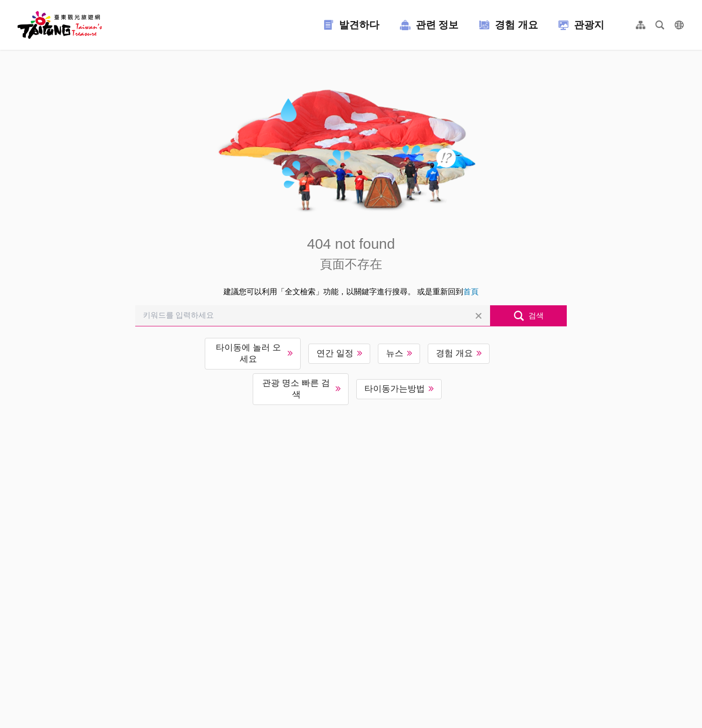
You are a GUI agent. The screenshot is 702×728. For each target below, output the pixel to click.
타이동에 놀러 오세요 (248, 353)
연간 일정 (335, 353)
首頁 (471, 292)
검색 (536, 316)
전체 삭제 (479, 316)
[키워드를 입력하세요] (313, 316)
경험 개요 (454, 353)
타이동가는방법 (395, 389)
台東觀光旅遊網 (60, 25)
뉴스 (395, 353)
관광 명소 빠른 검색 (296, 389)
